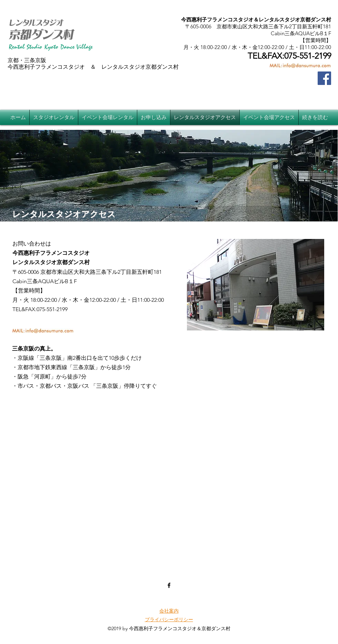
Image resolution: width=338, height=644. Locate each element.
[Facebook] (324, 78)
